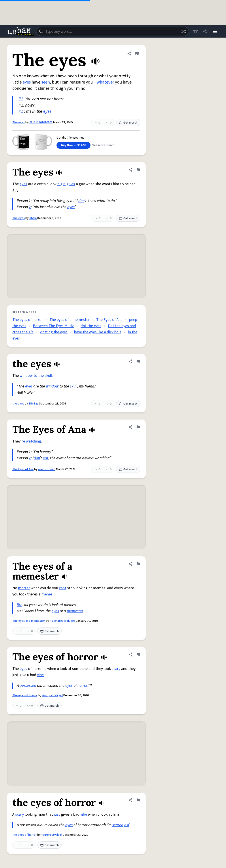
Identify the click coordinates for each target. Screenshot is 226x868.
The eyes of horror (28, 320)
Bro (20, 605)
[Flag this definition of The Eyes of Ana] (138, 427)
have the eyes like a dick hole (98, 332)
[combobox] (113, 31)
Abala (33, 218)
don (81, 201)
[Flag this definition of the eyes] (138, 361)
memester (75, 611)
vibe (40, 675)
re (23, 441)
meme (47, 594)
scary (116, 669)
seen (46, 82)
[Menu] (215, 31)
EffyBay (34, 404)
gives (71, 184)
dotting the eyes (54, 332)
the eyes (18, 404)
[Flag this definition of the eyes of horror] (138, 800)
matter (24, 588)
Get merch (128, 123)
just (57, 814)
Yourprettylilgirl (52, 695)
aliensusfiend (47, 469)
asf (127, 825)
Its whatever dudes (62, 621)
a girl (61, 184)
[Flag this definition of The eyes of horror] (138, 654)
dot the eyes (91, 326)
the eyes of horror (24, 835)
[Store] (196, 31)
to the (39, 376)
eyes (27, 82)
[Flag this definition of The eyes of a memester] (138, 564)
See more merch (103, 145)
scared (118, 825)
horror (82, 686)
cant (63, 588)
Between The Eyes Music (53, 326)
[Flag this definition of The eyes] (137, 53)
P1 (21, 99)
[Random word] (184, 31)
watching (33, 441)
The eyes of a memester (70, 320)
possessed (28, 686)
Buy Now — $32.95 (73, 145)
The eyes (19, 122)
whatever (105, 82)
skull (48, 376)
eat (46, 458)
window (26, 376)
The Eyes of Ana (109, 320)
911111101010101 (41, 122)
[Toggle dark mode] (205, 31)
